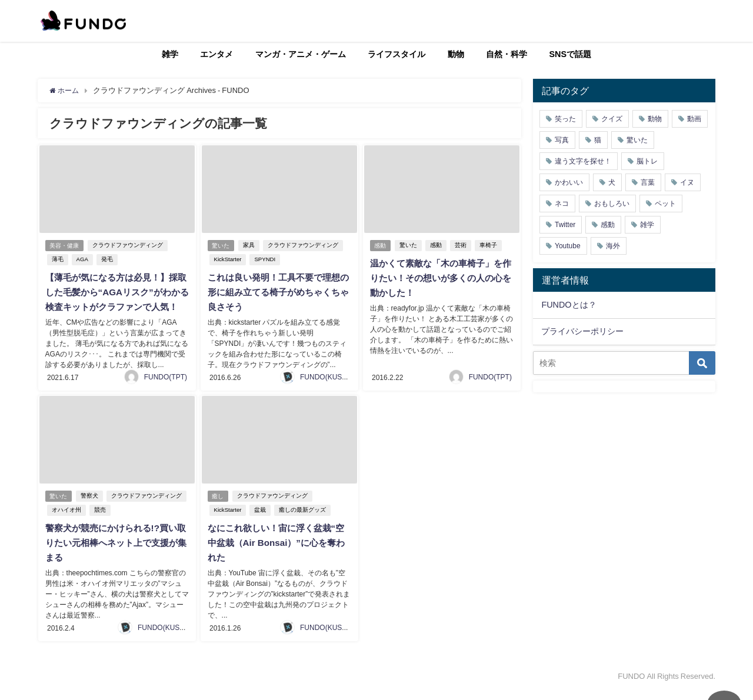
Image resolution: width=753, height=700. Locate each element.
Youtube (568, 246)
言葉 (648, 182)
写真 (562, 140)
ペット (665, 204)
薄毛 (56, 260)
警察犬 (91, 507)
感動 (381, 246)
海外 (613, 246)
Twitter (565, 225)
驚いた (221, 246)
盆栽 (259, 521)
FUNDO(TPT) (166, 389)
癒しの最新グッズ (302, 521)
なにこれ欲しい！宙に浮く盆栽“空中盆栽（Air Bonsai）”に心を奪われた (279, 554)
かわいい (569, 182)
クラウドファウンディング (129, 246)
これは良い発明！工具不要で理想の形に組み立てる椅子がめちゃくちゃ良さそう (277, 292)
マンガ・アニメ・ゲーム (301, 54)
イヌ (687, 182)
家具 (251, 246)
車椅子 (490, 246)
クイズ (612, 119)
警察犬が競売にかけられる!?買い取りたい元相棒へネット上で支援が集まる (115, 554)
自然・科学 (507, 54)
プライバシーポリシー (582, 331)
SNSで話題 (571, 54)
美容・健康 (65, 246)
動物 (456, 54)
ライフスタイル (397, 54)
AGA (81, 260)
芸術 (462, 246)
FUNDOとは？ (569, 305)
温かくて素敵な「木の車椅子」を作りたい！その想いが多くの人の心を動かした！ (439, 278)
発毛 (106, 260)
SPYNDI (264, 260)
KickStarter (227, 260)
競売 (99, 521)
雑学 (170, 54)
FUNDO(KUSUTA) (329, 389)
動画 (694, 119)
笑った (565, 119)
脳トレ (647, 161)
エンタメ (216, 54)
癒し (218, 507)
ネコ (562, 204)
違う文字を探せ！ (583, 161)
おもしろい (612, 204)
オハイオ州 (65, 521)
